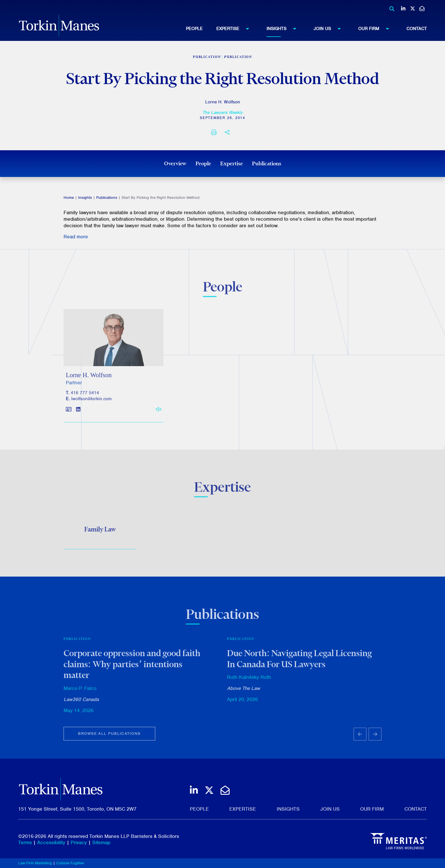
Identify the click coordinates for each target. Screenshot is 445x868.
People (194, 29)
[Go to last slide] (360, 738)
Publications (267, 163)
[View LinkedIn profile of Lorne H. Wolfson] (78, 414)
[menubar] (306, 29)
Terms (25, 842)
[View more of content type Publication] (207, 57)
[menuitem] (201, 29)
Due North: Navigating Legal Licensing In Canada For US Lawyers (299, 662)
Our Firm (376, 28)
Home (69, 198)
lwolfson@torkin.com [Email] (91, 403)
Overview (175, 163)
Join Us (330, 28)
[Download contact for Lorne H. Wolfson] (69, 414)
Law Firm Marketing (35, 863)
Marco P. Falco (80, 692)
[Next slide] (375, 738)
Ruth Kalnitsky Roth (249, 681)
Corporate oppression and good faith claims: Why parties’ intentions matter (132, 668)
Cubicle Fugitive (70, 863)
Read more (76, 237)
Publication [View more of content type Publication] (238, 57)
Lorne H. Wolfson (223, 102)
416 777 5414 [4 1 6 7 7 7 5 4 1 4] (85, 397)
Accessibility (51, 842)
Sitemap (101, 842)
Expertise (235, 28)
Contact (417, 29)
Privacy (79, 842)
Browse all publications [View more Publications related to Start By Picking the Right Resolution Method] (109, 737)
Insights (284, 28)
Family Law (100, 531)
